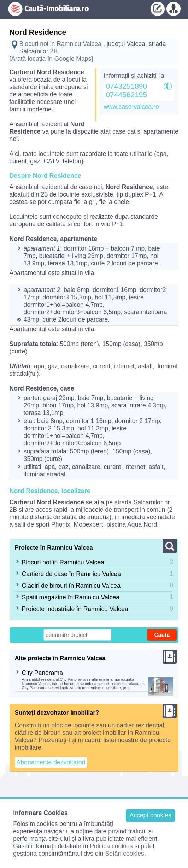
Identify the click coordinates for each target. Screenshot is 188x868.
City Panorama (42, 673)
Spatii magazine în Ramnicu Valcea (71, 597)
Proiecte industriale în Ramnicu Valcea (75, 609)
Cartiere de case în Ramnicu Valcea (71, 574)
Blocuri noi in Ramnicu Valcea (60, 44)
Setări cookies (125, 854)
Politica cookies (111, 846)
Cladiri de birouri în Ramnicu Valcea (71, 586)
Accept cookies (150, 815)
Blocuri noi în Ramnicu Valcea (63, 562)
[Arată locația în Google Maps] (51, 59)
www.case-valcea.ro (131, 107)
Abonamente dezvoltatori (51, 762)
